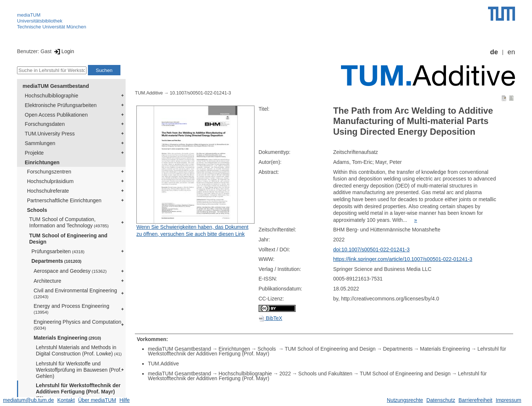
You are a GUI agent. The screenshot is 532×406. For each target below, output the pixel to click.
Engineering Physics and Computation (77, 325)
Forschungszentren (49, 172)
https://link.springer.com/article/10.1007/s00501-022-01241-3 (403, 259)
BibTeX (270, 318)
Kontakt (66, 400)
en (511, 52)
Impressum (509, 400)
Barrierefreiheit (475, 400)
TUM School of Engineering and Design (68, 239)
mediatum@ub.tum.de (28, 400)
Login (63, 51)
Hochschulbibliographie (52, 96)
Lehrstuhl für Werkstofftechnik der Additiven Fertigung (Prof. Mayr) (78, 391)
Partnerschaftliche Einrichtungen (64, 200)
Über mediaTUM (97, 400)
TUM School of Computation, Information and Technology (69, 222)
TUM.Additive (149, 93)
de (494, 52)
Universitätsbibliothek (40, 21)
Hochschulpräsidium (50, 181)
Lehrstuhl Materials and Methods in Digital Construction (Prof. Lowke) (79, 350)
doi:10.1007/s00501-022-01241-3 (371, 250)
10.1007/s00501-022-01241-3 (200, 93)
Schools (37, 210)
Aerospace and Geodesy (70, 271)
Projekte (34, 153)
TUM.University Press (50, 134)
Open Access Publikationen (56, 115)
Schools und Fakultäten (325, 374)
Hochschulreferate (48, 191)
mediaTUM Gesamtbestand (56, 86)
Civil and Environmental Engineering (75, 293)
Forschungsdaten (45, 124)
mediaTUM (29, 15)
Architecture (47, 281)
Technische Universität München (52, 27)
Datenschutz (441, 400)
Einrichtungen (42, 162)
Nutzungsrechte (405, 400)
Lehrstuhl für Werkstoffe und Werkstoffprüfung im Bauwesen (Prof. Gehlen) (79, 370)
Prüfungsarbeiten (58, 251)
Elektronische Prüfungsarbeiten (61, 105)
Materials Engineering (67, 338)
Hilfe (125, 400)
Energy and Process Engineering (71, 309)
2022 (285, 374)
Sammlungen (40, 143)
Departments (57, 261)
